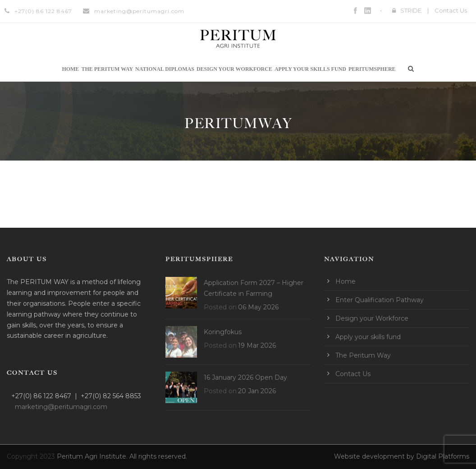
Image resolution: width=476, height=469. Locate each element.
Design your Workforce (234, 69)
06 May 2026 (258, 307)
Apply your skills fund (310, 69)
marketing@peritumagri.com (139, 11)
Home (70, 69)
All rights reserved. (158, 456)
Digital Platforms (443, 456)
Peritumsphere (372, 69)
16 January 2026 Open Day (245, 377)
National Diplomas (165, 69)
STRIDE (411, 10)
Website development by (375, 456)
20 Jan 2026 (257, 391)
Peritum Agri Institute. (93, 456)
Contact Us (451, 10)
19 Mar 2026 (257, 345)
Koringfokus (223, 332)
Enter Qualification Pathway (380, 300)
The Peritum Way (107, 69)
